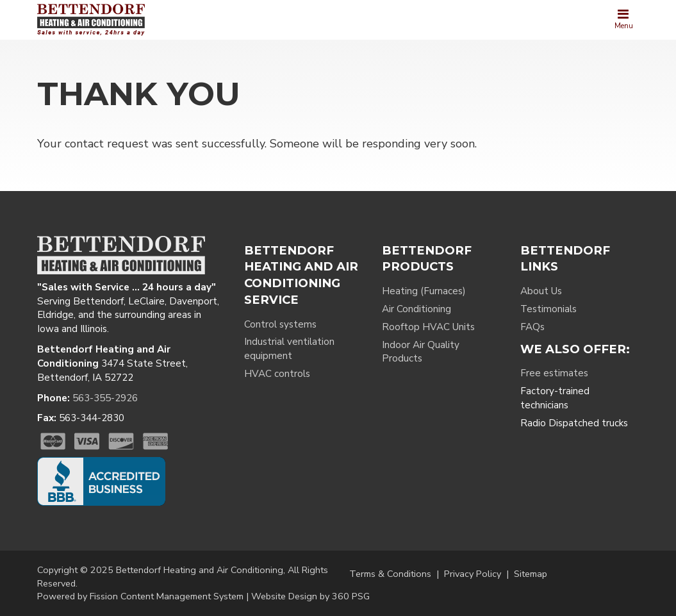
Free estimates (554, 373)
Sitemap (531, 574)
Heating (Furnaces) (424, 291)
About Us (541, 291)
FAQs (532, 327)
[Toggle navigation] (624, 20)
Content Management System (182, 596)
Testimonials (548, 309)
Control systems (280, 324)
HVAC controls (277, 374)
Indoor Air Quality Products (421, 352)
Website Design (284, 596)
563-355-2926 (105, 398)
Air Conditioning (416, 309)
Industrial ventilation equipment (289, 349)
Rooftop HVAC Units (428, 327)
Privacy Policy (473, 574)
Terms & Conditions (390, 574)
